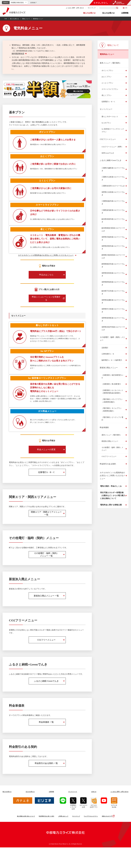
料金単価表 (104, 427)
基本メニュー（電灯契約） (112, 435)
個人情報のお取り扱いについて (26, 837)
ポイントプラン (107, 71)
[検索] (117, 8)
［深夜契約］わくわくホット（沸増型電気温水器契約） (112, 392)
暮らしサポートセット (110, 117)
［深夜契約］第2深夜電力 (111, 384)
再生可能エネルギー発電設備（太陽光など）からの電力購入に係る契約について (112, 499)
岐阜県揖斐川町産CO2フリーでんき (113, 229)
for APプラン (106, 123)
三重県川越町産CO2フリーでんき (113, 169)
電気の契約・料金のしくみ (111, 487)
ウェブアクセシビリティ (91, 837)
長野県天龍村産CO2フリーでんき (113, 238)
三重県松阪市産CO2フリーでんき (113, 202)
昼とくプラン (107, 95)
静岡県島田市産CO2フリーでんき (113, 265)
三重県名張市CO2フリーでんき (113, 186)
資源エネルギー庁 (108, 837)
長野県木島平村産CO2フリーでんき (113, 328)
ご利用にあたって (63, 837)
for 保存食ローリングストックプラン (113, 130)
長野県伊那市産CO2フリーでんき (113, 247)
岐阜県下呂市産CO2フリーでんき (113, 292)
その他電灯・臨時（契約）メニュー (112, 339)
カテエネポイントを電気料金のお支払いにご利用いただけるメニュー (46, 263)
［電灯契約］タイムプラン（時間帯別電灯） (112, 410)
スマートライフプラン (110, 89)
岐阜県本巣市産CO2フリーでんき (113, 220)
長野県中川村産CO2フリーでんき (113, 310)
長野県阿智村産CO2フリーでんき (113, 283)
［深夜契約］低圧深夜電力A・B (113, 376)
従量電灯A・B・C (108, 102)
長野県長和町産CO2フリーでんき (113, 319)
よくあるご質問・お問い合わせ (75, 8)
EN (125, 8)
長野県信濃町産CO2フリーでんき (113, 301)
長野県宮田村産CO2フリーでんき (113, 274)
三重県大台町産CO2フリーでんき (113, 178)
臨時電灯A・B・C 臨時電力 (112, 360)
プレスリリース (73, 812)
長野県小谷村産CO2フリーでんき (113, 194)
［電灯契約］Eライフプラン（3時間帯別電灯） (112, 401)
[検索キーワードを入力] (109, 8)
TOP (6, 19)
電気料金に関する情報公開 (111, 511)
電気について (26, 19)
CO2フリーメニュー (108, 139)
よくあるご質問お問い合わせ (119, 812)
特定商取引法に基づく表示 (46, 837)
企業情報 (125, 13)
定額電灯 (105, 348)
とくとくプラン (107, 83)
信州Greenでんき (108, 153)
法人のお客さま (108, 13)
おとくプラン (107, 77)
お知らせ (94, 812)
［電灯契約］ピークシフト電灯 (112, 419)
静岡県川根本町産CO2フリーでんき (113, 256)
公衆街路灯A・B (108, 354)
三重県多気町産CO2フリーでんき (113, 212)
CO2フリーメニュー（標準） (112, 147)
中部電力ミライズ (14, 11)
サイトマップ (92, 8)
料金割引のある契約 (108, 464)
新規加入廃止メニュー (109, 368)
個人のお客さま (89, 13)
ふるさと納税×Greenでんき (111, 160)
